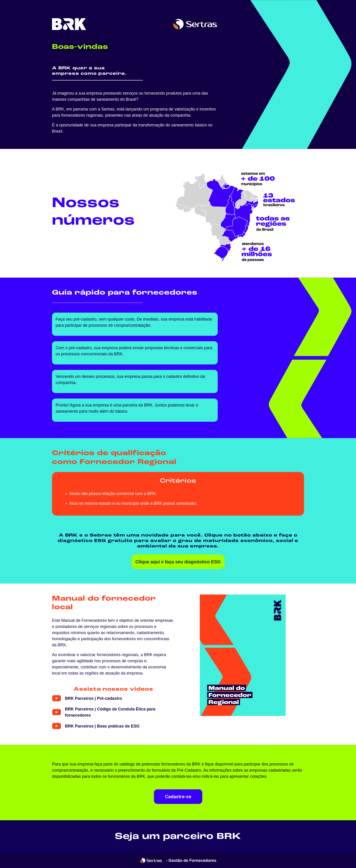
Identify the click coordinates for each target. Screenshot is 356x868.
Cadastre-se (178, 797)
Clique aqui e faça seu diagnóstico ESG (178, 562)
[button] (87, 698)
